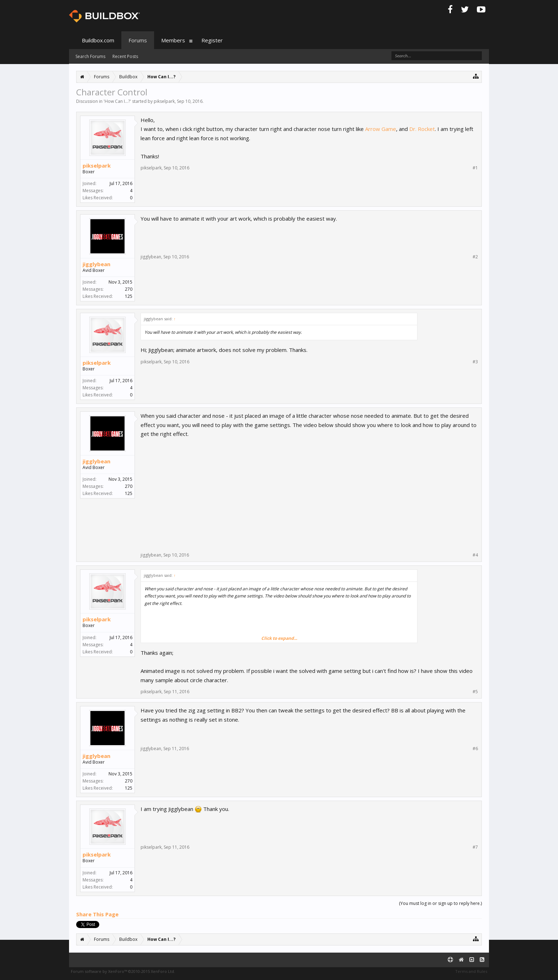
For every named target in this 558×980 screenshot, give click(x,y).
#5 (475, 692)
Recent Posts (125, 56)
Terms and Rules (471, 971)
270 (129, 289)
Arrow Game (381, 129)
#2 (475, 257)
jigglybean (96, 264)
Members (173, 40)
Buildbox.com (98, 40)
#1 (475, 168)
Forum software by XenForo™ (123, 971)
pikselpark (164, 101)
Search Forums (90, 56)
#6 (475, 749)
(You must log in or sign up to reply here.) (440, 903)
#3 (475, 362)
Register (212, 40)
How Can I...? (117, 101)
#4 (475, 555)
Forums (138, 40)
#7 (475, 847)
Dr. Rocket (422, 129)
